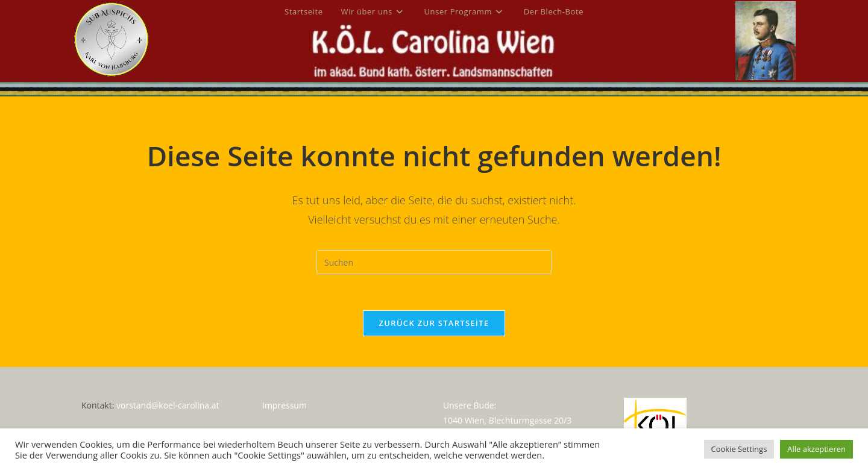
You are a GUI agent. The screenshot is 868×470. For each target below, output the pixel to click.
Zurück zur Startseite (434, 323)
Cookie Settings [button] (739, 449)
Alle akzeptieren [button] (816, 449)
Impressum (285, 405)
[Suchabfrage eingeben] (434, 262)
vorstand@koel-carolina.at (168, 405)
